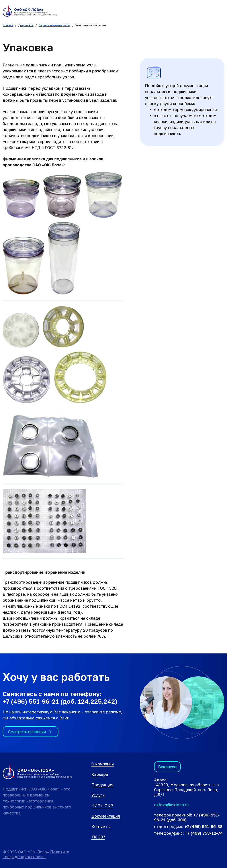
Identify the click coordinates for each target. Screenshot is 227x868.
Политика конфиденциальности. (36, 854)
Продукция (102, 785)
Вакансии (167, 767)
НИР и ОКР (102, 806)
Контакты (101, 826)
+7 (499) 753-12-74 (204, 833)
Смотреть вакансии (30, 732)
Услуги (98, 795)
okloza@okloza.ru (171, 805)
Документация (106, 816)
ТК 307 (98, 837)
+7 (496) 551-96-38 (203, 826)
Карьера (100, 774)
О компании (103, 764)
